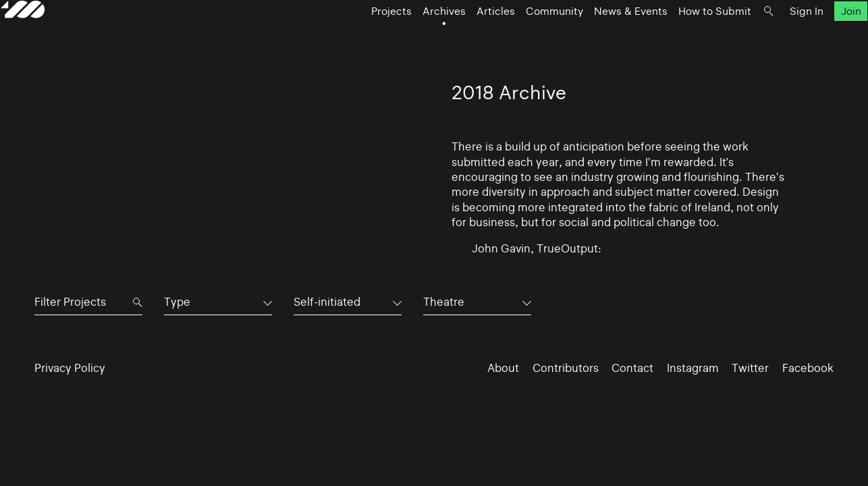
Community (520, 37)
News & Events (596, 37)
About (503, 368)
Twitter (750, 368)
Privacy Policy (70, 368)
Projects (357, 37)
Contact (632, 368)
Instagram (693, 368)
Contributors (566, 368)
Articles (461, 37)
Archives (410, 37)
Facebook (808, 368)
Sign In (772, 37)
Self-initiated (327, 302)
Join (817, 37)
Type (177, 302)
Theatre (444, 302)
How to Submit (680, 37)
